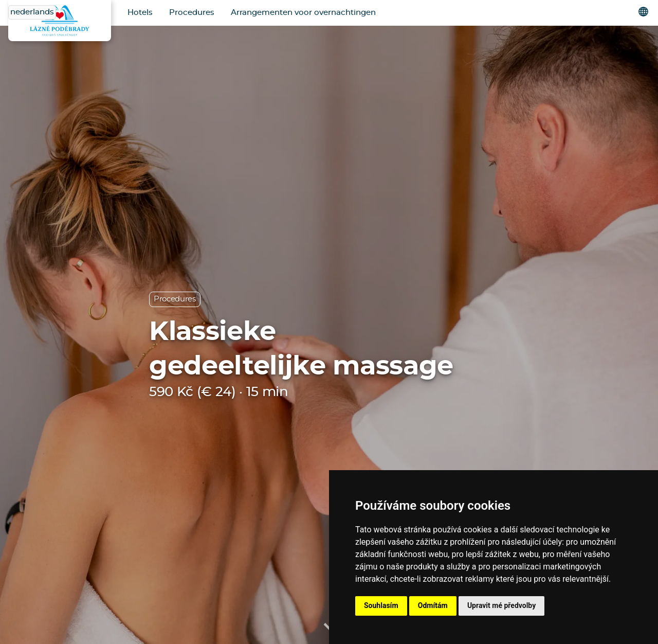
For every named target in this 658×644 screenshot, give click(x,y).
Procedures (192, 13)
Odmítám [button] (433, 605)
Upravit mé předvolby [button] (501, 605)
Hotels (140, 13)
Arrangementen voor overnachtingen (303, 13)
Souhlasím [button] (381, 605)
